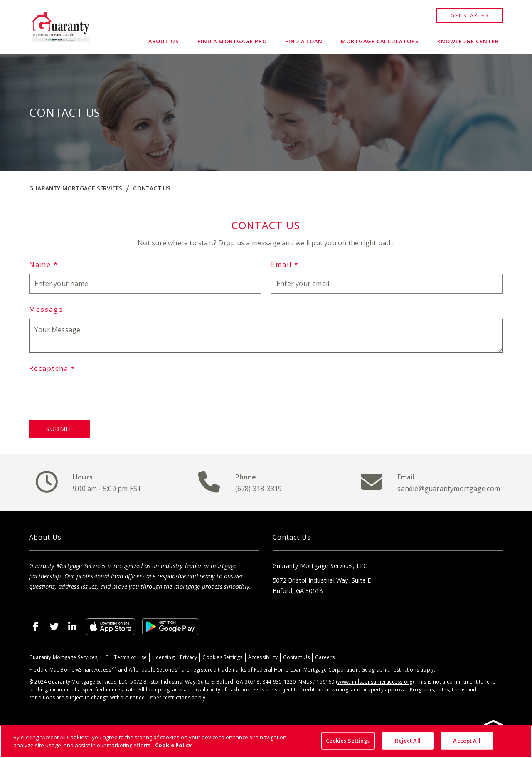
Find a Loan (304, 41)
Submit (59, 429)
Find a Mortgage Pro (232, 41)
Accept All (467, 741)
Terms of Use (130, 657)
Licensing (163, 657)
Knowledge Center (468, 41)
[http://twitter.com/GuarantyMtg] (54, 627)
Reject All (408, 741)
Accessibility (263, 657)
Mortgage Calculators (380, 41)
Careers (325, 657)
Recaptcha (52, 368)
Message (46, 309)
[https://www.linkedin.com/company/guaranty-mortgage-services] (72, 627)
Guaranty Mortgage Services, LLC (69, 657)
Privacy (188, 657)
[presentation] (92, 394)
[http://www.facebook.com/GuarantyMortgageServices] (36, 627)
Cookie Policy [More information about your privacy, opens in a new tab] (173, 745)
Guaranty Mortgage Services (76, 188)
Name (44, 264)
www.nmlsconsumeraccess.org (375, 682)
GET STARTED (470, 16)
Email (285, 264)
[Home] (61, 27)
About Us (164, 41)
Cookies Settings (222, 657)
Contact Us (152, 188)
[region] (266, 742)
